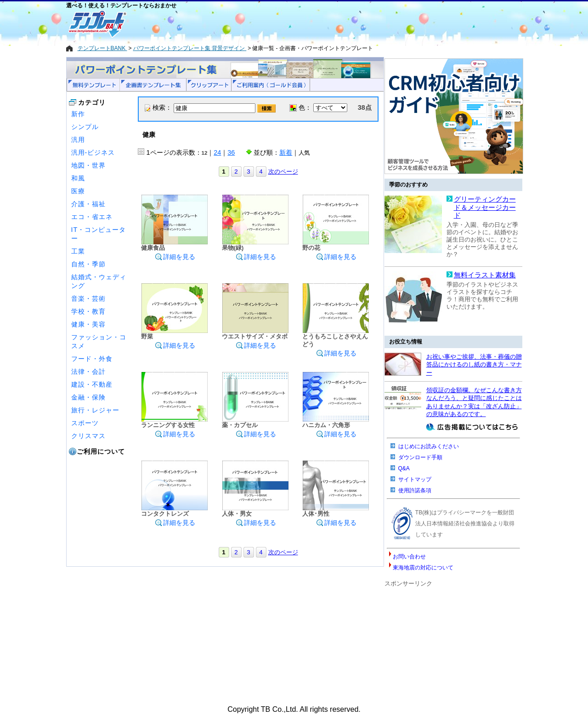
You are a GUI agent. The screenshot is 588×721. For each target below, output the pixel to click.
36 (231, 152)
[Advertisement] (261, 24)
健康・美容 (88, 324)
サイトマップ (415, 479)
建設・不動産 (92, 384)
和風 (78, 178)
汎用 (78, 140)
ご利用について (101, 451)
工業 (78, 251)
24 (217, 152)
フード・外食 (92, 359)
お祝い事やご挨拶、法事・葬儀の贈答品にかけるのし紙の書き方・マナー (474, 365)
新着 (286, 152)
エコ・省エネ (92, 217)
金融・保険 (88, 397)
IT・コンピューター (99, 234)
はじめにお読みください (429, 446)
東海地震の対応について (423, 568)
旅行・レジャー (95, 410)
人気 (304, 153)
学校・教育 (88, 311)
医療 (78, 191)
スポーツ (85, 423)
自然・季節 (88, 264)
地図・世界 (88, 165)
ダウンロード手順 (420, 457)
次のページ (283, 172)
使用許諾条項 (415, 490)
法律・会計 (88, 372)
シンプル (85, 127)
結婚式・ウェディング (99, 281)
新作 (78, 114)
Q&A (404, 468)
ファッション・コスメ (99, 341)
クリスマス (88, 436)
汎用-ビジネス (93, 152)
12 (205, 153)
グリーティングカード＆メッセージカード (485, 207)
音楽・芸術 (88, 299)
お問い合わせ (409, 557)
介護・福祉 (88, 204)
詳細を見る (175, 257)
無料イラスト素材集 (485, 275)
